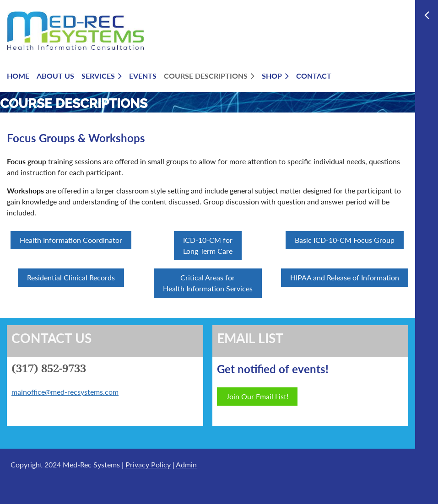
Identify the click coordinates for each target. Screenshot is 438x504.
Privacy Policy (148, 464)
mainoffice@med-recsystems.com (65, 392)
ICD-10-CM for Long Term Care (208, 245)
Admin (186, 464)
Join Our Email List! (257, 396)
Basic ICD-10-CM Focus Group (345, 240)
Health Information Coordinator (71, 240)
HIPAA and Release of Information (345, 277)
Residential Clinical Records (71, 277)
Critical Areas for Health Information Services (208, 283)
